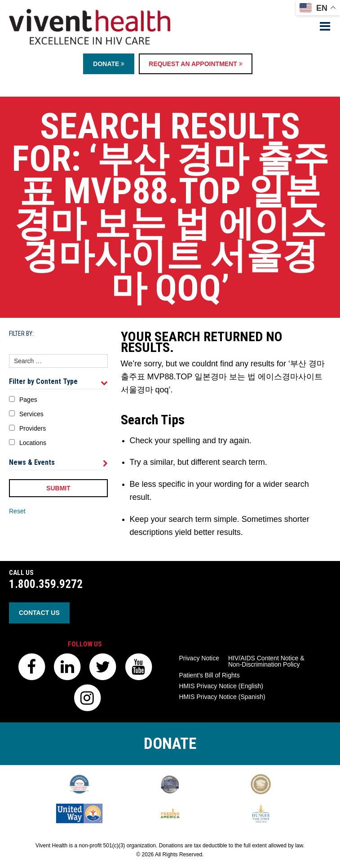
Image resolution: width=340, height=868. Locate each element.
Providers (33, 428)
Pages (28, 400)
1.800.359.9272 (46, 584)
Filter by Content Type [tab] (58, 382)
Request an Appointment (195, 64)
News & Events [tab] (58, 463)
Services (31, 414)
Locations (33, 443)
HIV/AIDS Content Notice (266, 661)
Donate (109, 64)
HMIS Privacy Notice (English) (221, 686)
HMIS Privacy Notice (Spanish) (222, 697)
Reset (17, 511)
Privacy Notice (199, 658)
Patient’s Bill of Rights (210, 675)
